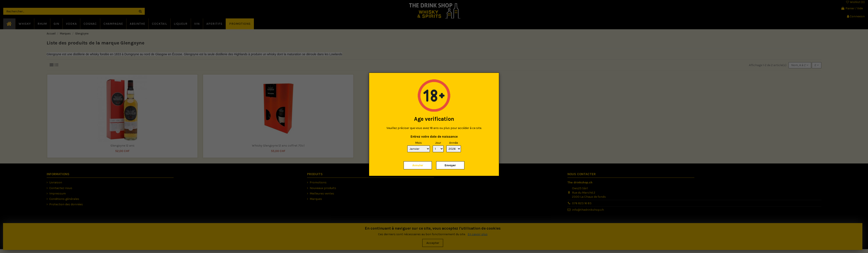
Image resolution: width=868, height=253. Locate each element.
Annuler (418, 165)
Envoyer (450, 165)
